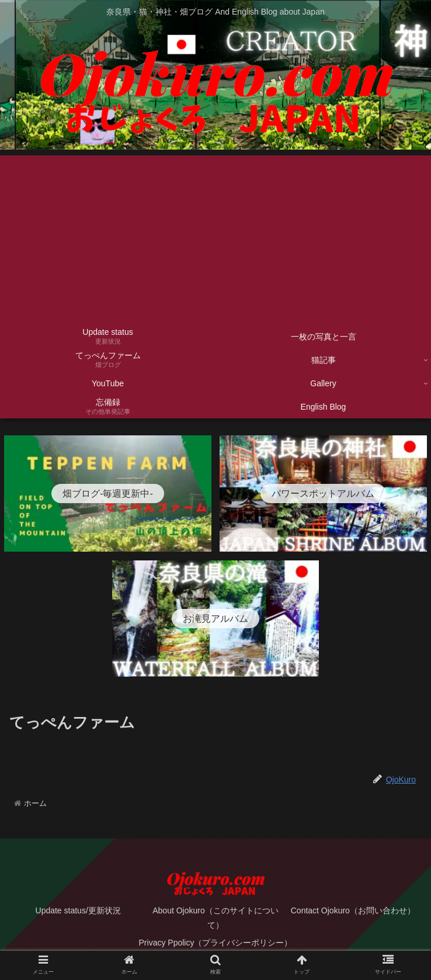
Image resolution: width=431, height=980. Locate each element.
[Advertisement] (215, 237)
